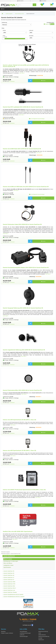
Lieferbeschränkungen (25, 633)
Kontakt (40, 638)
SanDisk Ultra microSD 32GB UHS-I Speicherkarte (18, 532)
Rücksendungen (24, 636)
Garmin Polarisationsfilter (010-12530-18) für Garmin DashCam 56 (22, 390)
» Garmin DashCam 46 (8, 575)
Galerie (46, 24)
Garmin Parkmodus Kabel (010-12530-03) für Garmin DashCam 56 (22, 224)
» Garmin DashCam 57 (8, 580)
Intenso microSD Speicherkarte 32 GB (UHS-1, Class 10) (19, 451)
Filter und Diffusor (8, 563)
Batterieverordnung (43, 631)
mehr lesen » (22, 73)
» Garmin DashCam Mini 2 (9, 588)
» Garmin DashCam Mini (9, 586)
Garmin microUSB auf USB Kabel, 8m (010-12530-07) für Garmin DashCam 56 (26, 187)
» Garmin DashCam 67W (9, 584)
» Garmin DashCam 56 (9, 556)
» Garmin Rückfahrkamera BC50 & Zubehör (14, 597)
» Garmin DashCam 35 (8, 571)
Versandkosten (12, 81)
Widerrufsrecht (42, 635)
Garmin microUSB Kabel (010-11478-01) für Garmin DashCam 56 (22, 149)
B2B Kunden (43, 1)
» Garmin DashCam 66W (9, 582)
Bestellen (43, 81)
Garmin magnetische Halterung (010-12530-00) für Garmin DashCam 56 (24, 350)
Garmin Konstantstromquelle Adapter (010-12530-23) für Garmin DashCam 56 (26, 268)
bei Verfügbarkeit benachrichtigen (37, 119)
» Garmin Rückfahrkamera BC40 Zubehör (13, 594)
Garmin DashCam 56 (30, 14)
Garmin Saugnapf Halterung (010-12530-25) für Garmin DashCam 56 (23, 308)
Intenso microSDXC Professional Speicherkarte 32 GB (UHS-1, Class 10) (24, 490)
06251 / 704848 (29, 619)
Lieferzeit (22, 635)
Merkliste (3, 631)
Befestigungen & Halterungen (11, 561)
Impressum (41, 640)
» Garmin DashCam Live (9, 590)
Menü (3, 9)
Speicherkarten (7, 567)
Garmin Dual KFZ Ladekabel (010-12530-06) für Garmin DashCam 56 (23, 107)
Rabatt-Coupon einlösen (7, 633)
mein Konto (20, 1)
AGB (40, 633)
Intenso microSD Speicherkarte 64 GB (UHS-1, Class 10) (19, 420)
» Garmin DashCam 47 (8, 577)
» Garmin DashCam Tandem (10, 592)
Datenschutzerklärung (44, 636)
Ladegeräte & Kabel (8, 565)
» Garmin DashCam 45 (8, 573)
